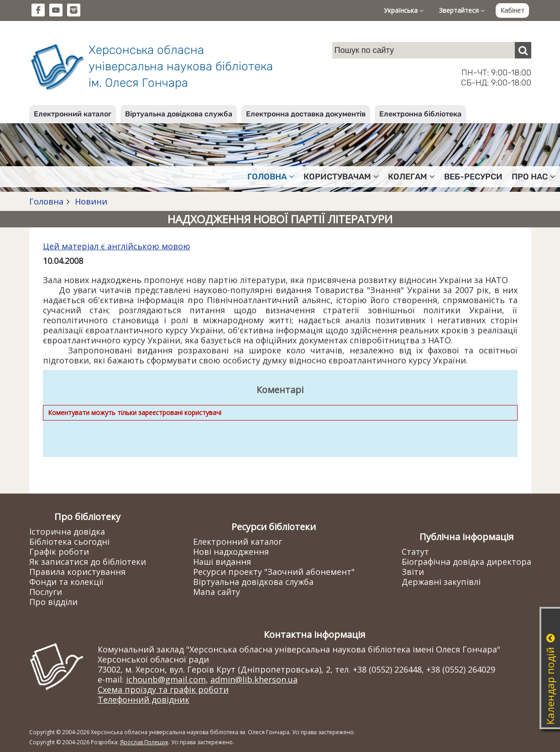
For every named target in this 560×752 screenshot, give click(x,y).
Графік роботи (59, 552)
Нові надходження (231, 552)
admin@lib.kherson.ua (254, 679)
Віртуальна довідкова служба (179, 114)
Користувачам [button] (341, 177)
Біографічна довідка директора (466, 562)
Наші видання (222, 562)
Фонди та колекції (66, 582)
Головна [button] (271, 177)
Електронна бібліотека (420, 114)
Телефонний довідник (144, 699)
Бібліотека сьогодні (69, 542)
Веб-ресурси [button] (473, 177)
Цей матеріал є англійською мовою (117, 246)
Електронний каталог (73, 114)
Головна (46, 201)
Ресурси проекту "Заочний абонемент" (274, 572)
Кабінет (512, 10)
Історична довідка (67, 531)
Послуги (46, 592)
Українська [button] (404, 10)
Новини (90, 201)
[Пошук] (523, 50)
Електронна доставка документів (306, 114)
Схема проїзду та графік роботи (163, 689)
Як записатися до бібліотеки (88, 562)
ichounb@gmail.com (166, 679)
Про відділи (53, 602)
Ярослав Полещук (144, 742)
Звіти (413, 572)
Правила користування (77, 572)
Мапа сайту (217, 592)
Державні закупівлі (441, 582)
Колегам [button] (411, 177)
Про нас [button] (534, 177)
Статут (415, 552)
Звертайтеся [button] (462, 10)
